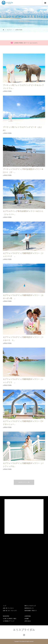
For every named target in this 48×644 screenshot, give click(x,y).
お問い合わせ (28, 621)
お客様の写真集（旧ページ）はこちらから (26, 43)
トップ (4, 606)
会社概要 (27, 619)
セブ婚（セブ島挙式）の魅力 (10, 619)
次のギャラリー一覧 (24, 482)
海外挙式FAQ (6, 616)
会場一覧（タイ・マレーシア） (10, 611)
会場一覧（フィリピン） (9, 608)
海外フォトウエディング (30, 606)
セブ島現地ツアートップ (9, 621)
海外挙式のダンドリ (29, 608)
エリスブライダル (24, 630)
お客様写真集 (28, 616)
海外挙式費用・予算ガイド (31, 611)
